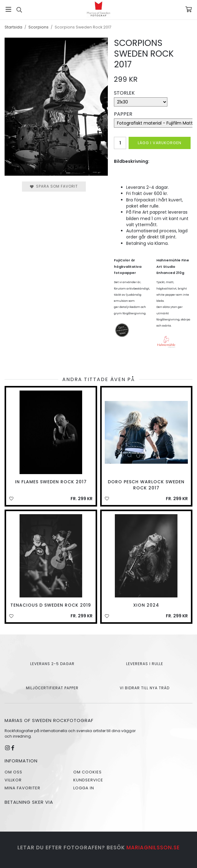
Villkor (13, 780)
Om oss (13, 772)
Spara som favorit (54, 186)
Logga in (84, 788)
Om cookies (88, 772)
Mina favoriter (22, 788)
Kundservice (88, 780)
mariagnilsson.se (153, 847)
